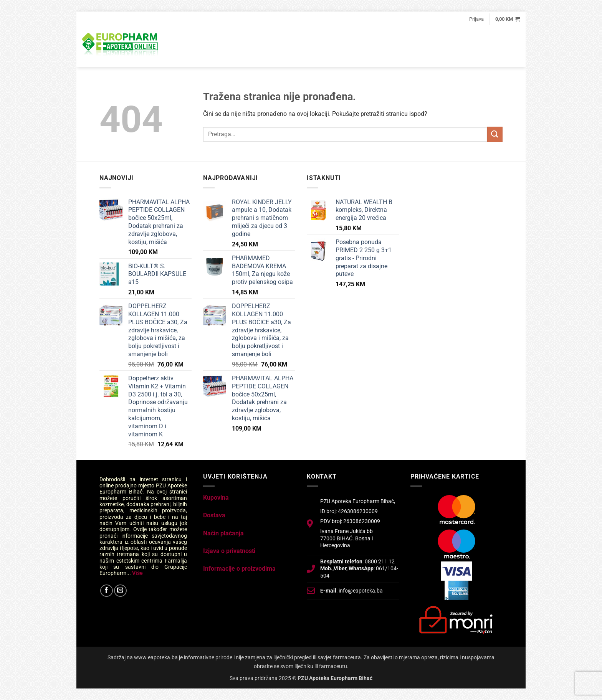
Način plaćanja (223, 533)
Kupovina (216, 498)
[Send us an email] (120, 591)
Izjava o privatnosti (229, 551)
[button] (476, 19)
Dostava (214, 515)
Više (137, 573)
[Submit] (495, 134)
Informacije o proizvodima (239, 569)
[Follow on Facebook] (107, 591)
